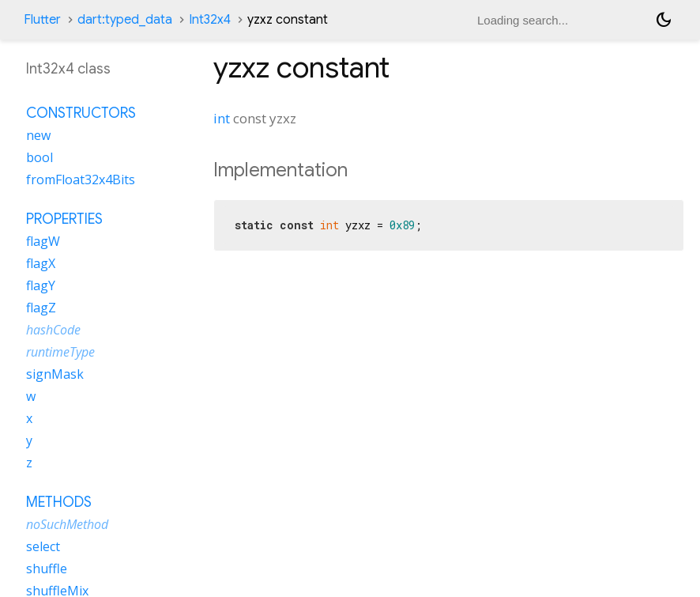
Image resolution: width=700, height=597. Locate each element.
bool (40, 157)
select (43, 546)
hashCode (53, 330)
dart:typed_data (125, 20)
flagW (43, 241)
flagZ (41, 308)
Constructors (81, 113)
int (222, 118)
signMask (55, 374)
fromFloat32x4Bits (81, 179)
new (38, 135)
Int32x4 (210, 20)
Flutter (42, 20)
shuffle (47, 569)
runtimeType (60, 352)
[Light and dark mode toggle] (664, 20)
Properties (64, 219)
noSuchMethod (67, 524)
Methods (59, 502)
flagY (41, 285)
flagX (41, 263)
